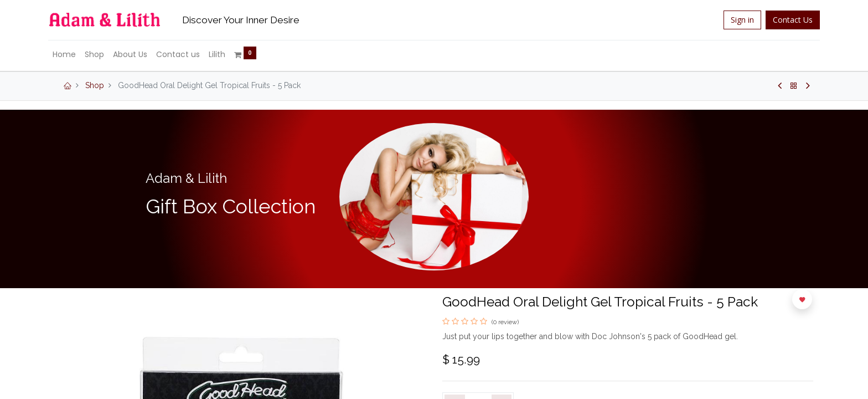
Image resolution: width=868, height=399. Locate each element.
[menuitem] (71, 55)
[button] (802, 299)
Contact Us (786, 20)
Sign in (736, 20)
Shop (95, 85)
